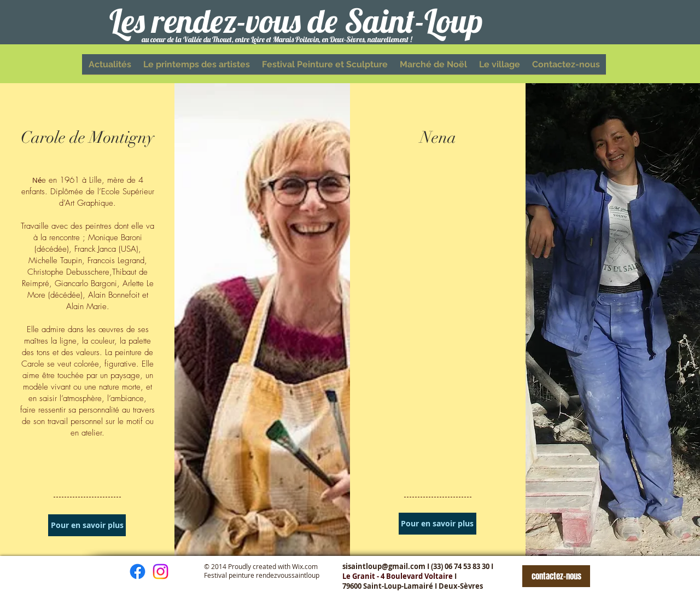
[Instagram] (161, 572)
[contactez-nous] (556, 576)
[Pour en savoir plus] (87, 525)
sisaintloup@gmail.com (384, 566)
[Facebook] (138, 572)
